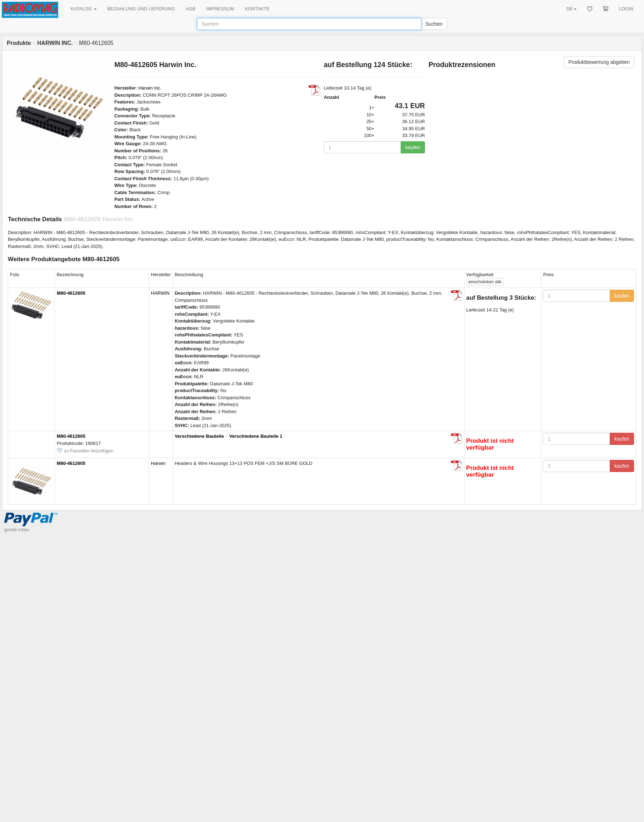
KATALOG (84, 9)
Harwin (158, 463)
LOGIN (626, 9)
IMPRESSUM (220, 9)
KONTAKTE (257, 9)
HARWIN (160, 293)
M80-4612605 (71, 293)
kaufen (413, 147)
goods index (17, 530)
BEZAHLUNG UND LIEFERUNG (141, 9)
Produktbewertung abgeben (599, 62)
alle (485, 282)
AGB (190, 9)
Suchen (434, 24)
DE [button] (571, 9)
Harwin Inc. (150, 88)
